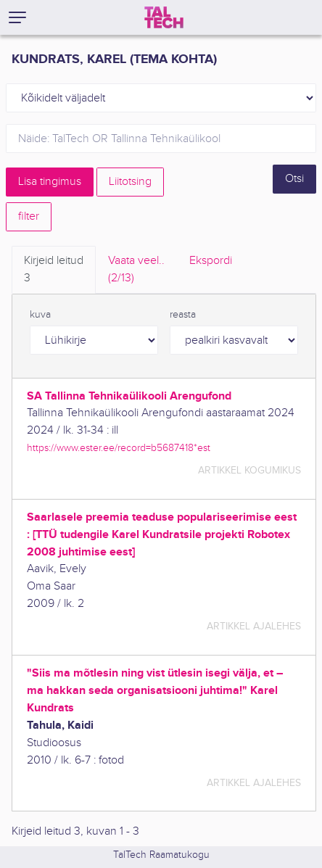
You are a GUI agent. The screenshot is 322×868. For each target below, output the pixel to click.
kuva (40, 315)
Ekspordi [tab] (211, 261)
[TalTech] (164, 17)
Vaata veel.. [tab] (136, 270)
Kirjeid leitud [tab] (54, 270)
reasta (183, 315)
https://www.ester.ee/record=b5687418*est (119, 448)
